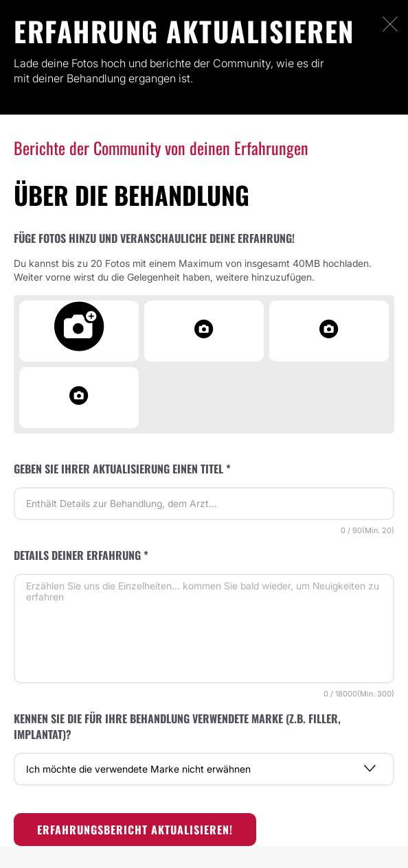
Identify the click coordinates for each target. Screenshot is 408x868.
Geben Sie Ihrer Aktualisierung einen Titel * (122, 469)
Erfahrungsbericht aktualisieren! (135, 830)
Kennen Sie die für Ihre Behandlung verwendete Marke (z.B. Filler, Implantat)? (177, 726)
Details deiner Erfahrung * (81, 555)
